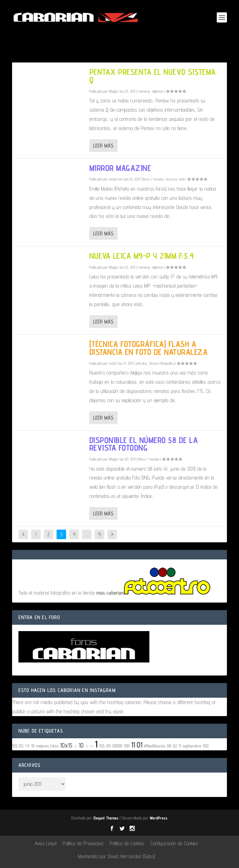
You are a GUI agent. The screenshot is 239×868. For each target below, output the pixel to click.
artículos (141, 363)
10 (81, 745)
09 (108, 746)
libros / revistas (153, 179)
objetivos (158, 91)
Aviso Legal (45, 843)
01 (140, 745)
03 (87, 746)
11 (133, 745)
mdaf (112, 363)
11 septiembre (190, 746)
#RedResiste (155, 746)
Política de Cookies (127, 843)
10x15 (66, 745)
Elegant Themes (106, 818)
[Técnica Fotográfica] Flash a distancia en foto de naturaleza (149, 348)
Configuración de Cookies (174, 843)
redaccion (115, 179)
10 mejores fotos (45, 746)
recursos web (175, 179)
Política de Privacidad (83, 843)
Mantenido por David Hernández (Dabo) (116, 856)
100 (206, 746)
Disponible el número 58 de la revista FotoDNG (144, 444)
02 (175, 746)
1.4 (27, 746)
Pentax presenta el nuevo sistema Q (153, 76)
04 (92, 746)
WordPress (159, 818)
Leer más (103, 146)
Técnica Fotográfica (162, 363)
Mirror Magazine (120, 168)
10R (127, 746)
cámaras (144, 91)
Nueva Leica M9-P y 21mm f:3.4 (142, 256)
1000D (117, 746)
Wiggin (113, 91)
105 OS (18, 746)
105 (102, 746)
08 (169, 746)
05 (76, 746)
